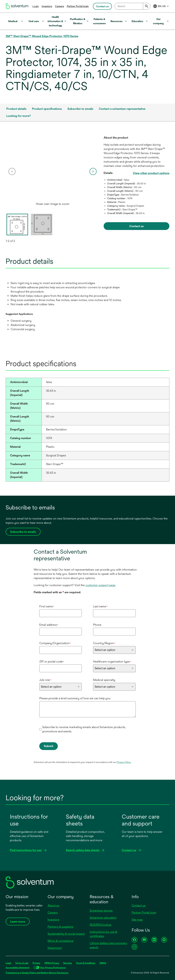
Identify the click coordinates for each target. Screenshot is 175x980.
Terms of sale (22, 963)
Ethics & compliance (61, 941)
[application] (53, 168)
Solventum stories (101, 911)
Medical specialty (104, 680)
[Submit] (147, 6)
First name (47, 606)
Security (67, 963)
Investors (47, 6)
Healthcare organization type (112, 662)
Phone (97, 625)
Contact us (139, 905)
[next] (93, 171)
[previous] (12, 171)
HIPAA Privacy (52, 963)
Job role (45, 680)
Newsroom (55, 948)
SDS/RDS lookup (101, 925)
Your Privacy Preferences (53, 968)
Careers (59, 6)
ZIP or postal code (52, 662)
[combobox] (132, 6)
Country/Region (104, 643)
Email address (49, 625)
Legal (8, 963)
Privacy (36, 963)
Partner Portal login (78, 6)
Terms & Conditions (86, 963)
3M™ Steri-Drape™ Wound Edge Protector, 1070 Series (42, 36)
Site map (137, 920)
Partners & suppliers (60, 927)
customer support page (100, 585)
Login (36, 6)
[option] (53, 172)
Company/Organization (55, 643)
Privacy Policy (124, 762)
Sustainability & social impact (66, 934)
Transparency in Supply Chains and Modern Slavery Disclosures (37, 973)
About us (53, 905)
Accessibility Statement (18, 968)
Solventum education (103, 918)
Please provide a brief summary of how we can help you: (75, 698)
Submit (49, 746)
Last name (100, 606)
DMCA (103, 963)
